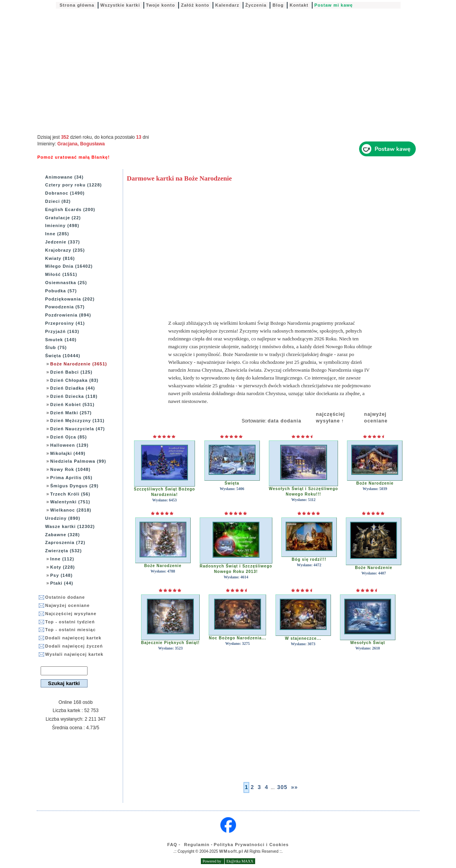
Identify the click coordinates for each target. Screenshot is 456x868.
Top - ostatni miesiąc (71, 630)
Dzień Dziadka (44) (73, 388)
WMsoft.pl (231, 851)
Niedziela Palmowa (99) (78, 461)
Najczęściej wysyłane (71, 614)
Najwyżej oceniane (68, 605)
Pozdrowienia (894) (68, 315)
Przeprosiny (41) (65, 323)
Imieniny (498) (62, 226)
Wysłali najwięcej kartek (74, 654)
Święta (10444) (63, 356)
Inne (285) (57, 234)
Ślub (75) (56, 347)
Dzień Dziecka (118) (74, 396)
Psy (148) (62, 575)
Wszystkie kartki (120, 5)
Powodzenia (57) (65, 307)
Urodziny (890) (63, 518)
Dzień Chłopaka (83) (75, 380)
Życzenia (256, 5)
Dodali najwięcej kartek (73, 638)
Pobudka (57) (61, 291)
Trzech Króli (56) (71, 494)
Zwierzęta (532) (64, 551)
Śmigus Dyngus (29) (75, 486)
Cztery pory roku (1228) (74, 185)
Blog (278, 5)
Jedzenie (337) (63, 242)
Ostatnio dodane (65, 597)
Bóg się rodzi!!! (309, 559)
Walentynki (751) (70, 502)
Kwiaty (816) (60, 258)
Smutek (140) (61, 340)
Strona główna (77, 5)
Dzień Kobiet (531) (72, 404)
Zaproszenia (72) (65, 542)
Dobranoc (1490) (65, 193)
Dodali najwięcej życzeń (74, 646)
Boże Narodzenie (375, 483)
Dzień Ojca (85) (69, 437)
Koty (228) (63, 567)
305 (282, 787)
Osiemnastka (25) (66, 283)
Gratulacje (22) (63, 218)
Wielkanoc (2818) (71, 510)
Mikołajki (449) (68, 453)
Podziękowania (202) (70, 299)
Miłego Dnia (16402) (69, 266)
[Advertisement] (228, 72)
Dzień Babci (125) (72, 372)
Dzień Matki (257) (71, 413)
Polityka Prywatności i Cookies (251, 845)
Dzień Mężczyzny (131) (78, 421)
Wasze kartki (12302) (70, 526)
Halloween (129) (70, 445)
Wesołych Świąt (367, 643)
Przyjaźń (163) (62, 331)
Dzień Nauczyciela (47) (78, 429)
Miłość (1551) (61, 274)
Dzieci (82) (58, 201)
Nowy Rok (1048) (71, 469)
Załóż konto (195, 5)
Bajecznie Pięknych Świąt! (170, 643)
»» (295, 787)
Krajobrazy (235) (65, 250)
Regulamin (197, 845)
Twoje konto (161, 5)
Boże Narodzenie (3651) (79, 364)
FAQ (172, 845)
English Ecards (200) (70, 209)
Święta (232, 483)
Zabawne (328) (63, 535)
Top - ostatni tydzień (70, 622)
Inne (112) (62, 559)
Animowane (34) (64, 177)
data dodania (284, 421)
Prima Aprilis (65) (72, 478)
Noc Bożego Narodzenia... (237, 638)
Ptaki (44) (62, 583)
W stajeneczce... (303, 638)
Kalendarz (227, 5)
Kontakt (299, 5)
